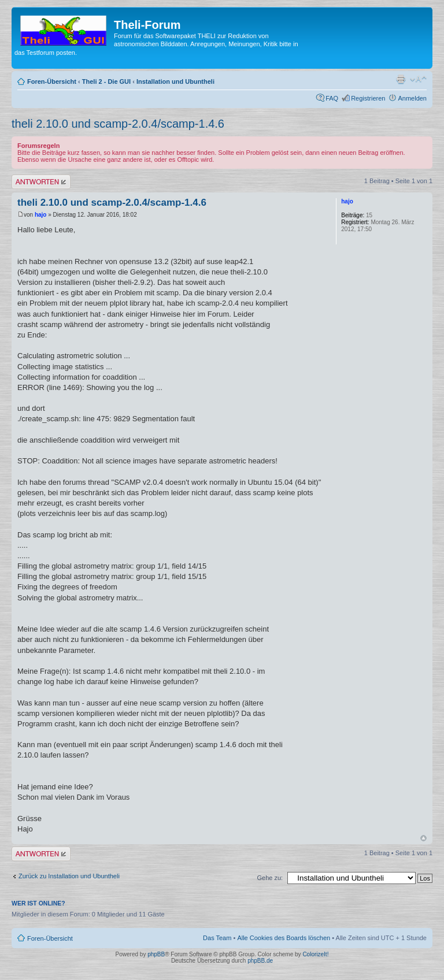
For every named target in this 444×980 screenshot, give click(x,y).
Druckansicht (401, 79)
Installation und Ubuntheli (175, 81)
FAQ (332, 98)
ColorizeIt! (315, 954)
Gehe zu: (270, 878)
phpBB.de (260, 961)
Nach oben (423, 838)
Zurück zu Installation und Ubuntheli (69, 876)
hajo (41, 215)
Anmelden (412, 98)
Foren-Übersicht (52, 81)
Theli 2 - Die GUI (106, 81)
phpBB (156, 954)
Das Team (217, 938)
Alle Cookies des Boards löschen (284, 938)
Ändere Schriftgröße (418, 79)
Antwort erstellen (41, 182)
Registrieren (368, 98)
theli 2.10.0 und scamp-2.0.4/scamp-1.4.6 (118, 124)
